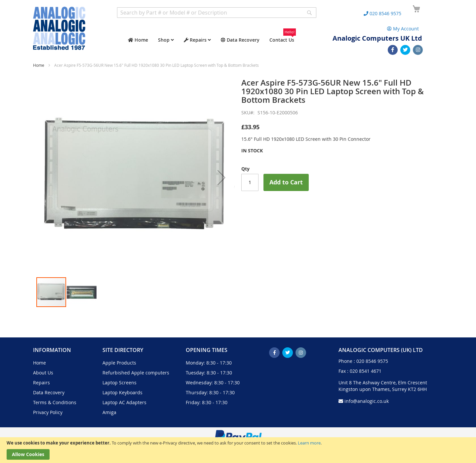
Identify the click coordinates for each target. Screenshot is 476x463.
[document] (238, 450)
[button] (221, 177)
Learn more (309, 443)
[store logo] (59, 28)
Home (39, 65)
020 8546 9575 (372, 361)
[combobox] (217, 13)
